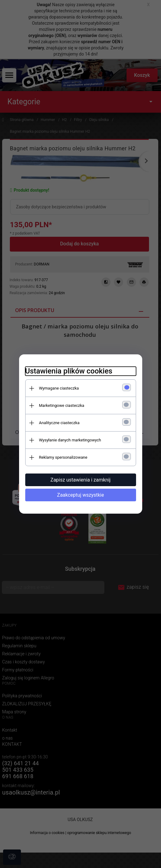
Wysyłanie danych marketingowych (70, 440)
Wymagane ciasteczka (59, 388)
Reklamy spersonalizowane (63, 457)
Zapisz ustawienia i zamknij (80, 480)
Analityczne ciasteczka (59, 423)
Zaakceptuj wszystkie (80, 495)
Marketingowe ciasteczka (62, 405)
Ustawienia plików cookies (69, 371)
